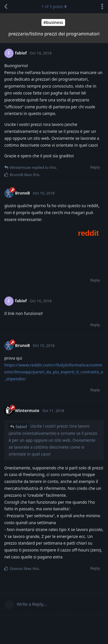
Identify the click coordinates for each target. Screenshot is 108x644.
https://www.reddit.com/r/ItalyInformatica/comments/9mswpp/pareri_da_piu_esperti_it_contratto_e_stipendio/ (54, 372)
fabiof (21, 427)
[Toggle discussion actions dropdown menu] (102, 7)
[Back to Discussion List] (6, 7)
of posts (54, 6)
